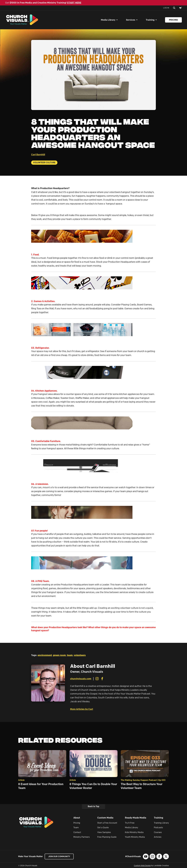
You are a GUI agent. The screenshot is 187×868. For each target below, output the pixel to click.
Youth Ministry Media (135, 838)
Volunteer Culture (44, 163)
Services (131, 20)
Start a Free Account (107, 824)
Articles (158, 838)
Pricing (173, 20)
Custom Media (105, 819)
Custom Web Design (142, 866)
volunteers (80, 656)
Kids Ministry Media (134, 833)
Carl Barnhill (38, 155)
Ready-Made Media (136, 819)
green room (59, 656)
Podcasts (158, 828)
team (70, 656)
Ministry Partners (81, 838)
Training (150, 20)
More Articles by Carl (82, 710)
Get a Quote (103, 828)
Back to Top (94, 807)
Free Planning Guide (107, 838)
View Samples (104, 833)
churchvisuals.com (81, 679)
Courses (158, 833)
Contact (77, 833)
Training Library (161, 824)
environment (45, 656)
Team (76, 828)
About (77, 819)
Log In (166, 8)
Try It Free (130, 824)
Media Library (108, 20)
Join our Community (60, 857)
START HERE (74, 3)
